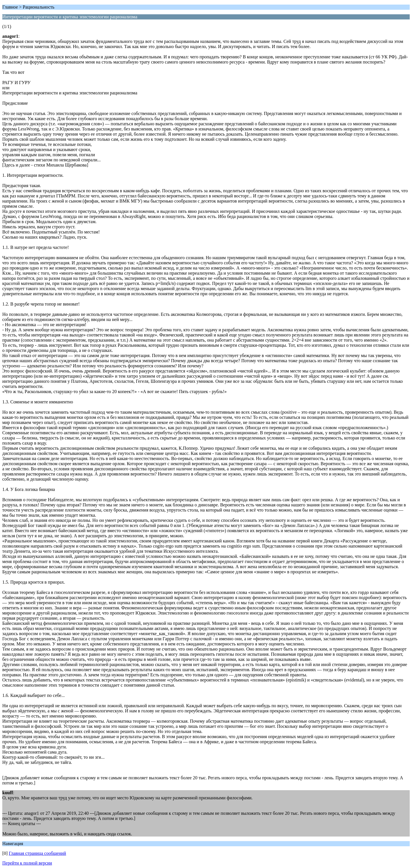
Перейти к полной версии (27, 863)
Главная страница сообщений (37, 853)
